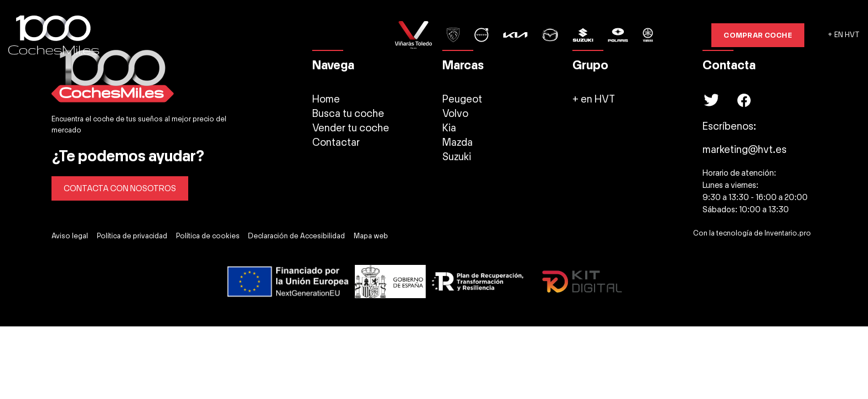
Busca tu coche (348, 114)
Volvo (455, 114)
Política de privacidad (132, 236)
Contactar (336, 142)
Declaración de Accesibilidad (296, 236)
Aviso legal (70, 236)
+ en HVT (594, 99)
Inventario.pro (788, 233)
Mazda (458, 142)
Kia (449, 128)
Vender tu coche (351, 128)
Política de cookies (208, 236)
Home (326, 99)
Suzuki (457, 157)
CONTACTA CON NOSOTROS (120, 188)
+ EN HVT (844, 35)
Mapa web (371, 236)
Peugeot (462, 99)
